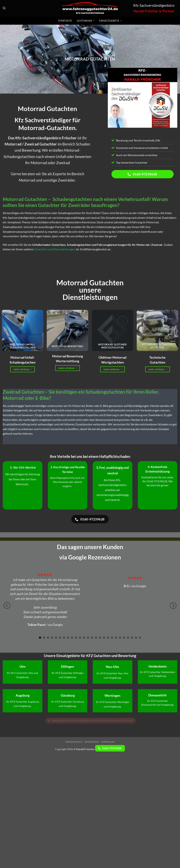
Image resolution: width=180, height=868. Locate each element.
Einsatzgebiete (111, 21)
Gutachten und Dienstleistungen (55, 249)
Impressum (108, 742)
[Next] (173, 606)
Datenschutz (74, 742)
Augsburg (23, 695)
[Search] (4, 8)
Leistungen (86, 21)
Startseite (65, 21)
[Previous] (7, 606)
